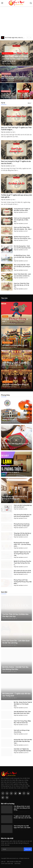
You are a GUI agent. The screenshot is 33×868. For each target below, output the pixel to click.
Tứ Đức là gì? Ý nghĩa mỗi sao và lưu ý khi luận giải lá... (16, 196)
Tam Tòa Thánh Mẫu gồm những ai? (16, 385)
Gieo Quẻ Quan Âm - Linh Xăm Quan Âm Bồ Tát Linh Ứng (16, 642)
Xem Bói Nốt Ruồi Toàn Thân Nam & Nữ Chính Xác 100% (22, 712)
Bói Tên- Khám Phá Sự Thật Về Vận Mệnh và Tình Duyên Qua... (23, 704)
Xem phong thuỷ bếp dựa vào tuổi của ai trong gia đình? (23, 515)
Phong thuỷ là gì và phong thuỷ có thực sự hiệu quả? (22, 525)
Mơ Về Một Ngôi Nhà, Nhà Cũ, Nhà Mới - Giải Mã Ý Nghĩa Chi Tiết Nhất (15, 38)
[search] (31, 3)
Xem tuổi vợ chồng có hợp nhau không (22, 731)
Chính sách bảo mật (7, 863)
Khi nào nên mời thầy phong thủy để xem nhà (16, 445)
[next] (31, 38)
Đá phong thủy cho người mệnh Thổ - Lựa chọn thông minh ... (22, 544)
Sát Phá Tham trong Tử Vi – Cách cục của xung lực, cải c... (23, 238)
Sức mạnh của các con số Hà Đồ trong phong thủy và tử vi (22, 571)
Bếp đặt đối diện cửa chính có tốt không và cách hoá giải (15, 498)
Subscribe (28, 849)
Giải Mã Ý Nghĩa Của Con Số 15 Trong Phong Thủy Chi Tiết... (22, 554)
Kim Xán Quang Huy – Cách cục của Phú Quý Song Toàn (22, 247)
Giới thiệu (17, 863)
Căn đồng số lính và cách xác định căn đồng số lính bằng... (22, 808)
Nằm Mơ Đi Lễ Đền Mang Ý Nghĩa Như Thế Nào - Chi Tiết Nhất (16, 77)
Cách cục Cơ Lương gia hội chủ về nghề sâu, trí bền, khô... (22, 220)
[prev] (28, 38)
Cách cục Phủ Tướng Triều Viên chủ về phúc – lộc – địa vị (23, 228)
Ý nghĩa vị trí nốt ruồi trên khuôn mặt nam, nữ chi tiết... (23, 817)
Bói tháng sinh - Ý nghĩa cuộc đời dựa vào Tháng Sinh (16, 695)
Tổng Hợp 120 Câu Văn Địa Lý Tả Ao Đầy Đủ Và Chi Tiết (22, 534)
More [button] (29, 103)
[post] (16, 53)
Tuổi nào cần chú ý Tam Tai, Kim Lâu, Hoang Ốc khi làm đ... (16, 418)
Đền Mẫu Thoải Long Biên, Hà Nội (15, 345)
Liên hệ (3, 862)
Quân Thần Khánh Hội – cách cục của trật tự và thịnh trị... (22, 275)
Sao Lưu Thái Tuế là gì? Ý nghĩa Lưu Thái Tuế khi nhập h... (16, 129)
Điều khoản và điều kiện (14, 862)
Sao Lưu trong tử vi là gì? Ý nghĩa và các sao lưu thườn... (16, 162)
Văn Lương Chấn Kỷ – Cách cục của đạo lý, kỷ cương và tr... (22, 266)
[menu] (2, 3)
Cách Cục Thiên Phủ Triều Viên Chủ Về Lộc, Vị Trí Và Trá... (22, 285)
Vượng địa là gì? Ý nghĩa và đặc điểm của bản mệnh (22, 210)
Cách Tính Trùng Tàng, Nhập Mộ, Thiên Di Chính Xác (22, 722)
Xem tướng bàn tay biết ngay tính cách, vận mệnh (22, 827)
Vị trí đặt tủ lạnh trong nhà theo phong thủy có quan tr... (14, 471)
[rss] (7, 798)
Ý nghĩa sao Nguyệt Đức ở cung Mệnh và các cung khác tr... (24, 95)
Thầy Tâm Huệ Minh (6, 63)
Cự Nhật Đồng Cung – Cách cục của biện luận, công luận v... (22, 257)
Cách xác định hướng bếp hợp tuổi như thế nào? (23, 506)
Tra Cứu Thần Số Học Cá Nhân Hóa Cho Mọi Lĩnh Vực (15, 615)
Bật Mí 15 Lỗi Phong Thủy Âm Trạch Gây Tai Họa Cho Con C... (22, 563)
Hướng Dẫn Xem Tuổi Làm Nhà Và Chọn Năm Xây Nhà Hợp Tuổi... (23, 741)
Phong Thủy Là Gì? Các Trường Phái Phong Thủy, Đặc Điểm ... (23, 582)
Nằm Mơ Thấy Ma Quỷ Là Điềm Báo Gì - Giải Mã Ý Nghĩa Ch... (8, 95)
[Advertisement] (16, 17)
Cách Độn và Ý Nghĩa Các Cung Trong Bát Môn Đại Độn (22, 750)
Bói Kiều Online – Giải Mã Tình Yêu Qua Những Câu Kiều (15, 668)
